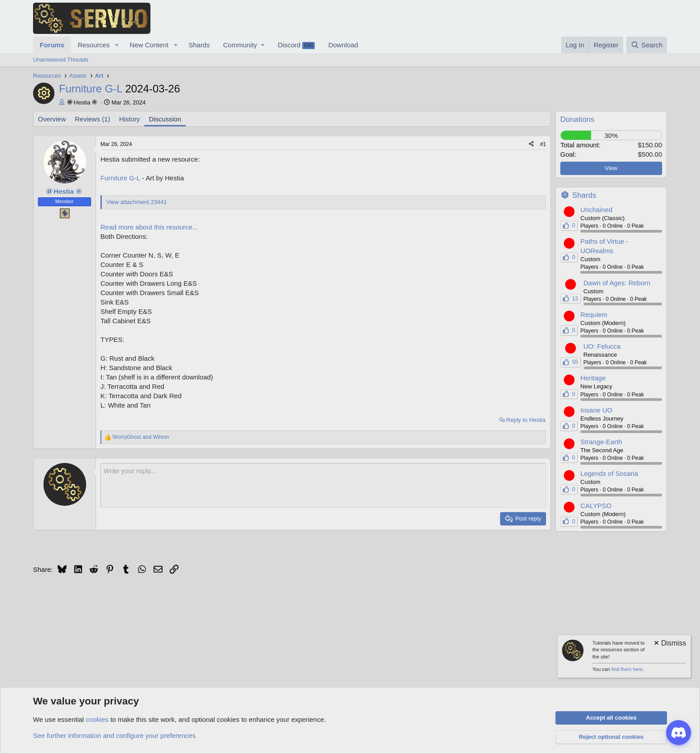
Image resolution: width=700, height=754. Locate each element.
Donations (577, 119)
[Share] (531, 144)
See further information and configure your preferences (114, 735)
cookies (97, 719)
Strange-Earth (601, 442)
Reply (526, 420)
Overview (52, 119)
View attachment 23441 (137, 202)
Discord (296, 45)
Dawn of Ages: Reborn (617, 283)
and (141, 437)
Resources (94, 45)
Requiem (594, 315)
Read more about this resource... (149, 227)
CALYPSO (596, 506)
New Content (149, 45)
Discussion (165, 119)
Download (343, 45)
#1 (543, 144)
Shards (199, 45)
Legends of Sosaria (609, 473)
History (130, 119)
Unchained (596, 210)
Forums (52, 45)
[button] (117, 45)
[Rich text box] (323, 485)
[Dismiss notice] (669, 644)
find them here (627, 669)
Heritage (593, 378)
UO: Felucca (602, 346)
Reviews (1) (93, 119)
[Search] (647, 45)
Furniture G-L (119, 89)
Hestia (82, 102)
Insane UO (596, 410)
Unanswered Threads (61, 60)
